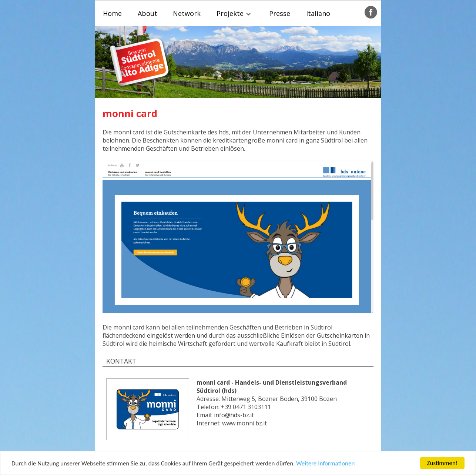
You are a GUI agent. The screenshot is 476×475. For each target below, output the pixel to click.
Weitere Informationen (325, 465)
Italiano (318, 13)
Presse (280, 13)
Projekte (230, 13)
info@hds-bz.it (234, 415)
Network (187, 13)
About (148, 13)
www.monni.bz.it (244, 423)
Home (112, 13)
